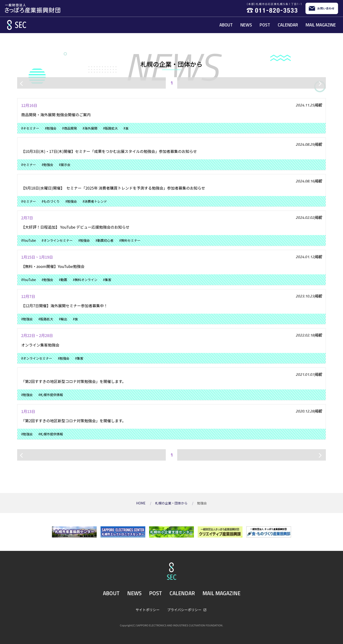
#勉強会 (51, 128)
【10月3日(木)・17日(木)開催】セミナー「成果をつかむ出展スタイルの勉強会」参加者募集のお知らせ (109, 151)
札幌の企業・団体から (172, 503)
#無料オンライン (85, 280)
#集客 (107, 280)
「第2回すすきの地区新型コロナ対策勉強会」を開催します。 (73, 381)
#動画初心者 (105, 240)
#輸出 (63, 319)
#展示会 (65, 165)
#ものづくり (51, 201)
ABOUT (226, 25)
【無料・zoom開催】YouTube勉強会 (53, 266)
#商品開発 (70, 128)
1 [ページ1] (172, 83)
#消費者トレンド (95, 201)
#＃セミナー (30, 128)
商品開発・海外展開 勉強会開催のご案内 (56, 115)
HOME (141, 503)
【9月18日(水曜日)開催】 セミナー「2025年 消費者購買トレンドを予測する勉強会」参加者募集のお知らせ (113, 188)
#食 (126, 128)
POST (265, 25)
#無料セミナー (130, 240)
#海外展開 (90, 128)
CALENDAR (288, 25)
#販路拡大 (111, 128)
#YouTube (29, 240)
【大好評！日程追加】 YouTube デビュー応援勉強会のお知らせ (75, 227)
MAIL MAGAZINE (321, 25)
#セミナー (29, 165)
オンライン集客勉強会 (40, 345)
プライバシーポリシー (185, 610)
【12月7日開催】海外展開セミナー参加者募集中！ (64, 306)
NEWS (246, 25)
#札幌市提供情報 (51, 395)
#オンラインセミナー (57, 240)
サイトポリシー (148, 610)
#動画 (63, 280)
